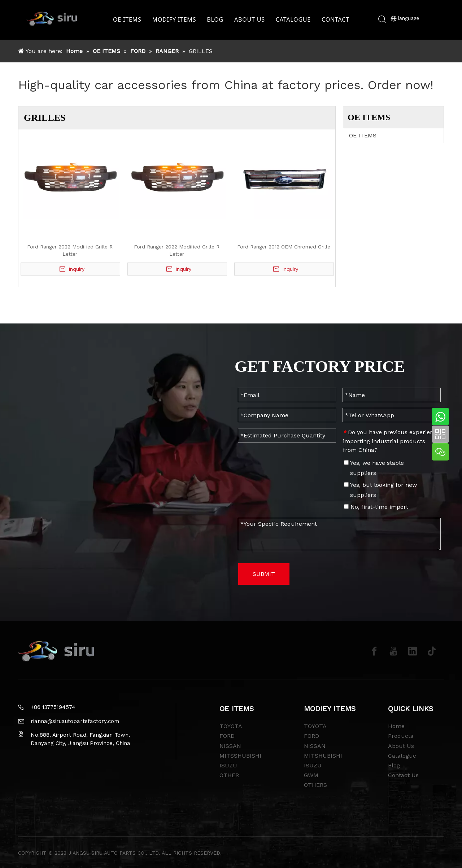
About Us (401, 746)
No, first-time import (376, 507)
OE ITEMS (129, 20)
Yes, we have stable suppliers (374, 468)
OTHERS (315, 785)
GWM (311, 775)
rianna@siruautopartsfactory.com (75, 721)
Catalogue (402, 756)
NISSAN (230, 746)
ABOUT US (251, 20)
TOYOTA (231, 726)
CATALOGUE (295, 20)
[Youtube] (393, 651)
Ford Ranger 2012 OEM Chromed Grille (284, 247)
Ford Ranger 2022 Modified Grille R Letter (70, 250)
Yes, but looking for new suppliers (380, 490)
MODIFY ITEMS (176, 20)
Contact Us (403, 775)
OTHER (229, 775)
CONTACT (337, 20)
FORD (227, 736)
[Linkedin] (413, 651)
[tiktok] (432, 651)
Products (401, 736)
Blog (394, 765)
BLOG (217, 20)
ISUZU (228, 765)
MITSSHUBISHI (240, 756)
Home (396, 726)
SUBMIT (264, 574)
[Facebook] (374, 651)
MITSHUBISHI (323, 756)
